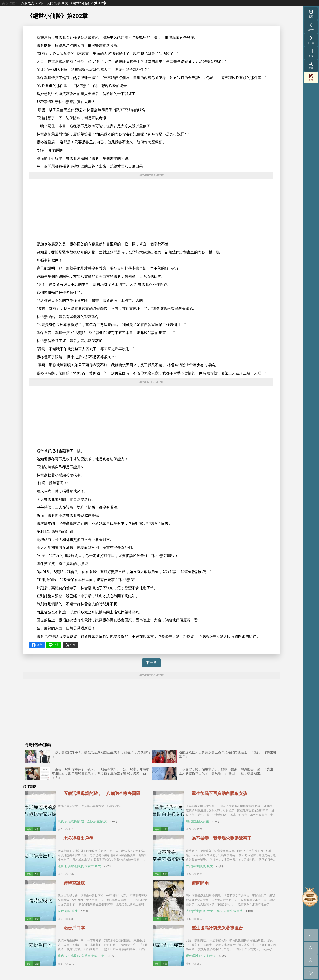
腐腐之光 (28, 3)
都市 (43, 3)
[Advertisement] (151, 210)
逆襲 (57, 3)
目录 (311, 53)
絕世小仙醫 (81, 3)
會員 (311, 78)
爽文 (65, 3)
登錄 (311, 65)
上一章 (311, 26)
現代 (50, 3)
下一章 (151, 663)
